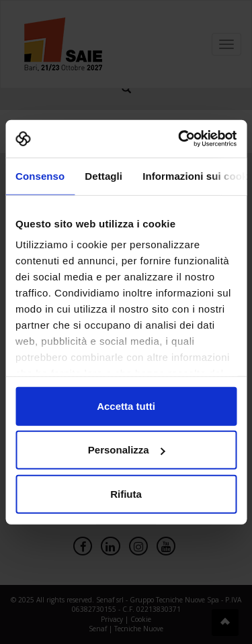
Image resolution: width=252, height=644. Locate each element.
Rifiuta (126, 493)
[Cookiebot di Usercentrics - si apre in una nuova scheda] (179, 139)
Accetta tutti (126, 406)
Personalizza (127, 450)
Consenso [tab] (40, 175)
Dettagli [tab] (103, 175)
